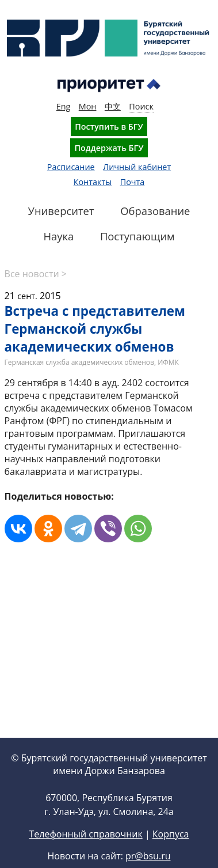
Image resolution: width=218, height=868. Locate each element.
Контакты (93, 182)
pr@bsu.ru (148, 856)
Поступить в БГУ (109, 127)
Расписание (71, 167)
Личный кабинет (137, 167)
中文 (113, 106)
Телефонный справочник (85, 834)
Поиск (141, 106)
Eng (64, 106)
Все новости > (36, 274)
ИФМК (168, 362)
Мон (88, 106)
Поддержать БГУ (109, 148)
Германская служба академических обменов (79, 362)
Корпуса (171, 834)
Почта (133, 182)
